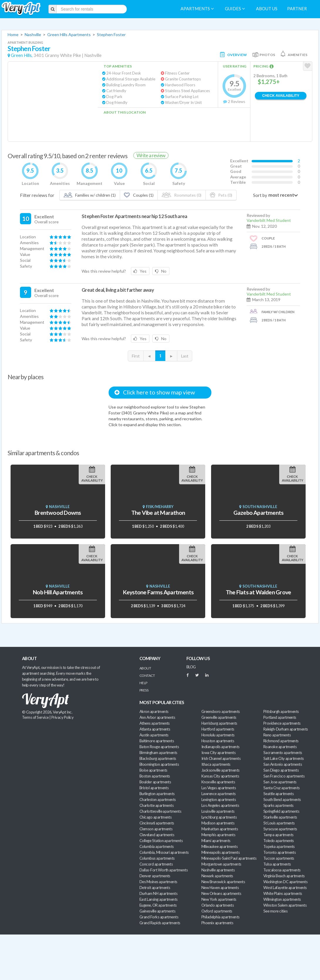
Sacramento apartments (283, 753)
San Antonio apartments (283, 764)
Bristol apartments (154, 788)
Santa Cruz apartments (282, 788)
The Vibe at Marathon (158, 513)
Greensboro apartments (221, 711)
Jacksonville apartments (220, 770)
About (145, 668)
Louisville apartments (218, 811)
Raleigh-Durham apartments (286, 729)
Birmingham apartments (158, 753)
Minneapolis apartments (220, 852)
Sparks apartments (278, 805)
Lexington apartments (219, 799)
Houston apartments (218, 741)
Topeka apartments (279, 846)
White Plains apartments (283, 893)
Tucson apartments (279, 858)
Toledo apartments (279, 841)
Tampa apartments (278, 835)
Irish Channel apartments (221, 758)
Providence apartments (282, 723)
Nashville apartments (218, 870)
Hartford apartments (218, 729)
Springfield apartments (281, 811)
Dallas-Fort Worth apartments (164, 870)
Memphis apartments (218, 835)
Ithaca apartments (216, 764)
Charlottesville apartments (160, 811)
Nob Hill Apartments (58, 592)
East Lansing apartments (159, 899)
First (136, 356)
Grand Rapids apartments (160, 923)
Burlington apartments (157, 794)
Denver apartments (155, 876)
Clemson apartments (156, 829)
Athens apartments (155, 723)
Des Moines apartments (158, 882)
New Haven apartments (220, 888)
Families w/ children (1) (90, 195)
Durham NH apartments (158, 893)
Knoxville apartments (218, 782)
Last (185, 356)
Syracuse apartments (280, 829)
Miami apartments (216, 841)
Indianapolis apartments (220, 747)
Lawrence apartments (219, 794)
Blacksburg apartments (158, 758)
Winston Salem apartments (285, 905)
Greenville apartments (219, 717)
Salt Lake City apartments (284, 758)
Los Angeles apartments (220, 805)
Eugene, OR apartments (158, 905)
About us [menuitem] (267, 9)
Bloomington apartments (159, 764)
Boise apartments (153, 770)
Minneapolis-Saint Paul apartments (229, 858)
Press (144, 690)
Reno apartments (277, 735)
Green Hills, (22, 55)
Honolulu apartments (218, 735)
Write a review (151, 155)
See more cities (275, 911)
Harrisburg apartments (219, 723)
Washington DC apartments (285, 882)
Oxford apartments (217, 911)
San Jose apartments (280, 782)
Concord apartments (156, 864)
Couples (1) (139, 195)
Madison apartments (218, 823)
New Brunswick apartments (223, 882)
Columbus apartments (157, 858)
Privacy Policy (63, 717)
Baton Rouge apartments (159, 747)
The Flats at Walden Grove (258, 592)
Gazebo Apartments (258, 513)
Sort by (260, 195)
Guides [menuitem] (235, 9)
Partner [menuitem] (297, 9)
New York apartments (219, 899)
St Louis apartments (279, 823)
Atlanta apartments (155, 729)
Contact (147, 675)
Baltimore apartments (157, 741)
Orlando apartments (218, 905)
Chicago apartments (155, 817)
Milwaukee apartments (219, 846)
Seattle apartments (278, 794)
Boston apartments (155, 776)
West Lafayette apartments (285, 888)
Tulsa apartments (277, 864)
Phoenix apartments (217, 923)
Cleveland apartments (157, 835)
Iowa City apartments (218, 753)
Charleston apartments (158, 799)
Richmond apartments (281, 741)
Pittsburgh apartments (281, 711)
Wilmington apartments (282, 899)
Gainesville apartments (157, 911)
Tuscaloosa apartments (282, 870)
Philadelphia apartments (220, 917)
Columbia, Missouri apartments (164, 852)
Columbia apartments (157, 846)
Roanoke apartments (280, 747)
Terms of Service (35, 717)
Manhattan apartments (220, 829)
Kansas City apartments (220, 776)
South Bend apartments (282, 799)
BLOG (191, 667)
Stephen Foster (111, 34)
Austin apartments (154, 735)
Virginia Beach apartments (284, 876)
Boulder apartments (155, 782)
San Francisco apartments (284, 776)
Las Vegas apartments (219, 788)
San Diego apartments (281, 770)
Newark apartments (217, 876)
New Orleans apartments (221, 893)
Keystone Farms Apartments (158, 592)
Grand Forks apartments (159, 917)
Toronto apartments (279, 852)
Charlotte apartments (156, 805)
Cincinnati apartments (157, 823)
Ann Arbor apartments (157, 717)
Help (143, 683)
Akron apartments (154, 711)
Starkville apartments (280, 817)
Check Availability (281, 96)
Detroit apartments (155, 888)
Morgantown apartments (221, 864)
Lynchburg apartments (219, 817)
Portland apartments (280, 717)
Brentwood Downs (58, 513)
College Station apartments (161, 841)
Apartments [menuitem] (197, 9)
